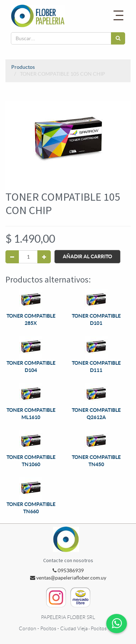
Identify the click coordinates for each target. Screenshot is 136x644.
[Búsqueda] (118, 38)
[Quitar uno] (12, 257)
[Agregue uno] (44, 257)
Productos (23, 67)
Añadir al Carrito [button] (87, 256)
